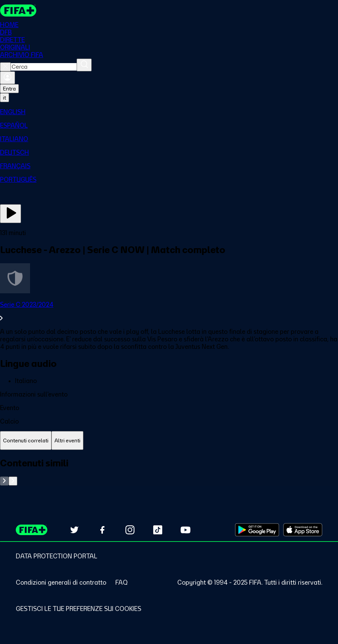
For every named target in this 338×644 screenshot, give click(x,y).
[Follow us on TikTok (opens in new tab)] (158, 530)
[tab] (26, 441)
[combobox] (44, 67)
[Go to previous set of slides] (4, 481)
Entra (9, 89)
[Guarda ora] (11, 214)
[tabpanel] (169, 471)
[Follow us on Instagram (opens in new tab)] (130, 530)
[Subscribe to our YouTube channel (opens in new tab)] (186, 530)
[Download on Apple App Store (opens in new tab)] (303, 530)
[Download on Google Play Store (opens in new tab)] (257, 530)
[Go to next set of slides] (13, 481)
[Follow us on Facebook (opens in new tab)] (102, 530)
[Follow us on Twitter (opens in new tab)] (74, 530)
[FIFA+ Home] (18, 11)
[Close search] (5, 67)
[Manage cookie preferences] (78, 609)
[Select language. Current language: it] (5, 98)
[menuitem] (169, 112)
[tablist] (169, 441)
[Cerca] (84, 65)
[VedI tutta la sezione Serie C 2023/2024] (169, 311)
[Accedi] (8, 78)
